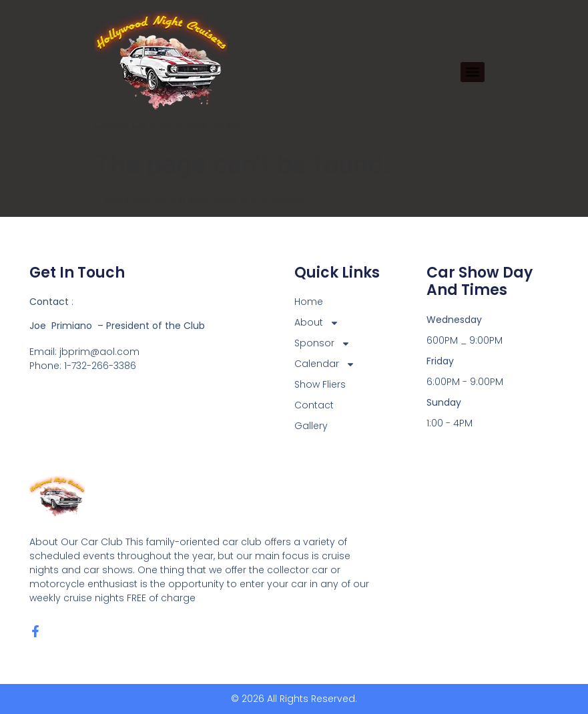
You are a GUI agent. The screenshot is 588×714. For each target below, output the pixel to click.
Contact (314, 405)
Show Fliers (320, 384)
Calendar (325, 364)
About (317, 323)
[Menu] (473, 72)
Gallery (311, 426)
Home (309, 302)
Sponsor (322, 343)
